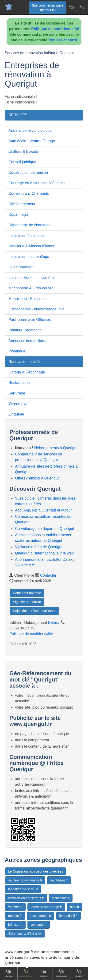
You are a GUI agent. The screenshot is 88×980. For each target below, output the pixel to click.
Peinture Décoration (25, 330)
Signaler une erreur (27, 602)
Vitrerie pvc (18, 404)
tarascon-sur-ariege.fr (46, 907)
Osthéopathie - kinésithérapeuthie (36, 309)
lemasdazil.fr (69, 916)
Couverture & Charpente (29, 194)
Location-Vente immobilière (31, 278)
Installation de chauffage (29, 257)
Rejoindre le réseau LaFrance (34, 611)
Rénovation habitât (24, 362)
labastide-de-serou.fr (23, 889)
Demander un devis (27, 593)
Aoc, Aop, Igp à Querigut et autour (43, 510)
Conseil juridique (22, 162)
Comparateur (26, 973)
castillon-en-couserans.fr (26, 898)
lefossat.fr (15, 925)
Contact (79, 973)
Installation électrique (26, 236)
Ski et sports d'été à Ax (25, 934)
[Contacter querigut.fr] (81, 7)
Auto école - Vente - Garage (32, 141)
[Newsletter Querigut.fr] (72, 7)
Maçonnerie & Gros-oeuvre (31, 288)
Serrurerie (17, 393)
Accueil (9, 973)
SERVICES (18, 115)
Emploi (44, 973)
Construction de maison (28, 172)
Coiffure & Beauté (23, 151)
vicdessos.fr (61, 898)
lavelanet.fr (38, 925)
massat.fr (15, 916)
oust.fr (75, 907)
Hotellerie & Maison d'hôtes (31, 246)
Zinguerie (16, 414)
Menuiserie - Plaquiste (27, 299)
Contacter (48, 575)
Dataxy (54, 623)
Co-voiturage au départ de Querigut (45, 529)
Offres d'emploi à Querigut (37, 478)
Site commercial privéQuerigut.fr (48, 8)
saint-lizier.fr (59, 880)
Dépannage (18, 215)
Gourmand (61, 973)
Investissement (21, 267)
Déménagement (22, 204)
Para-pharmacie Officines (30, 320)
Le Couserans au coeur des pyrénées (36, 871)
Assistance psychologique (30, 130)
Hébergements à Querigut (56, 448)
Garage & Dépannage (27, 372)
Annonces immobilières (28, 341)
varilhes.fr (15, 907)
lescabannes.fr (40, 916)
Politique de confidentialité (55, 29)
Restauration (19, 383)
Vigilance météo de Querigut (39, 547)
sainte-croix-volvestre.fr (25, 880)
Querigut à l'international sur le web (44, 553)
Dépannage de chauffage (29, 225)
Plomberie (17, 351)
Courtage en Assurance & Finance (37, 183)
